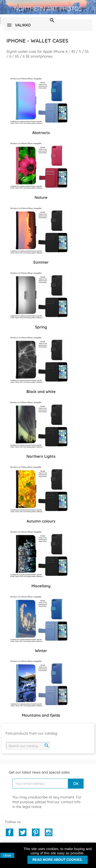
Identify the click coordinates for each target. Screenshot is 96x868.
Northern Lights (41, 456)
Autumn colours (41, 521)
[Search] (28, 746)
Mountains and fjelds (41, 715)
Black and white (41, 392)
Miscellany (41, 586)
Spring (41, 327)
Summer (41, 262)
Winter (41, 651)
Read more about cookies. (58, 860)
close (7, 855)
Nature (41, 197)
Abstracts (41, 133)
